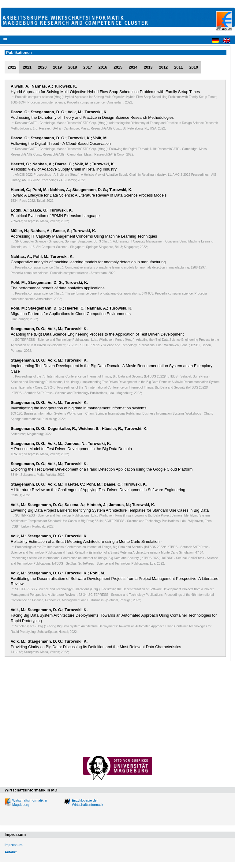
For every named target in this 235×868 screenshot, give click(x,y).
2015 (118, 67)
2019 (57, 67)
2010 (194, 67)
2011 (178, 67)
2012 (163, 67)
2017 (88, 67)
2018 (73, 67)
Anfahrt (11, 852)
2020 (42, 67)
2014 (133, 67)
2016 (103, 67)
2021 (27, 67)
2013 (148, 67)
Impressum (14, 845)
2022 (12, 67)
